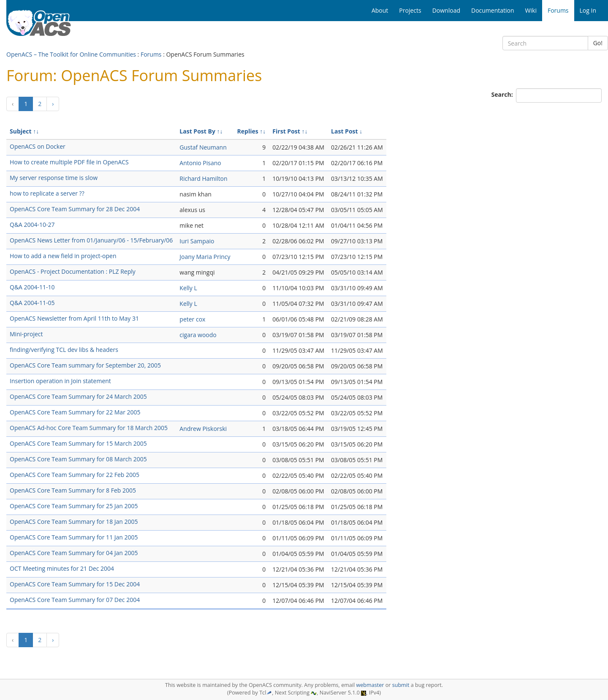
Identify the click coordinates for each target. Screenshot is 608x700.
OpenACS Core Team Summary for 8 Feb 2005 (73, 490)
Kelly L (188, 288)
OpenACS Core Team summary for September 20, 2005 (85, 365)
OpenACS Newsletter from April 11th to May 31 (74, 318)
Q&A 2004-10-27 (32, 225)
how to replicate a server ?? (47, 193)
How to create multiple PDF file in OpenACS (69, 162)
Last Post (345, 131)
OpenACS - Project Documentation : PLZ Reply (73, 271)
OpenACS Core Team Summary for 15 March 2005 (78, 443)
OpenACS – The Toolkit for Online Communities (71, 54)
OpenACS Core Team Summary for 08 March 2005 (78, 459)
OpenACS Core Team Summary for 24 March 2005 (78, 396)
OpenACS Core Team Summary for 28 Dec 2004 (75, 209)
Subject (21, 131)
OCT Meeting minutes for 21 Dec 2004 (62, 568)
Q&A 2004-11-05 (32, 303)
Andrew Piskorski (203, 429)
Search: (503, 94)
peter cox (192, 319)
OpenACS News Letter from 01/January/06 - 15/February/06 (91, 240)
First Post (286, 131)
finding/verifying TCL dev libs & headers (64, 350)
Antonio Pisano (200, 163)
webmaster (370, 685)
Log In (588, 10)
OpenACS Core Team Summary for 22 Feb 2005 (75, 475)
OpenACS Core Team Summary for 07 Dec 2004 (75, 600)
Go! (598, 43)
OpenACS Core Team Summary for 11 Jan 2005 (74, 537)
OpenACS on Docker (38, 146)
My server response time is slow (54, 178)
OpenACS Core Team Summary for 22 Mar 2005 (75, 412)
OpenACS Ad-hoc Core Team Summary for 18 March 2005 (89, 428)
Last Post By (197, 131)
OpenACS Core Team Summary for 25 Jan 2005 (74, 506)
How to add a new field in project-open (63, 256)
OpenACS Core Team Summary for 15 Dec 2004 (75, 584)
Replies (248, 131)
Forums (151, 54)
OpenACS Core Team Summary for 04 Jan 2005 (74, 553)
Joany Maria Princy (205, 257)
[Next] (53, 104)
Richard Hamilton (203, 178)
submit (401, 685)
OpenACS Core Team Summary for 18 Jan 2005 (74, 522)
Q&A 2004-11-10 (32, 287)
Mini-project (26, 334)
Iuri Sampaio (197, 241)
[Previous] (13, 104)
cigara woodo (198, 335)
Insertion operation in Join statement (60, 381)
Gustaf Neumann (203, 147)
